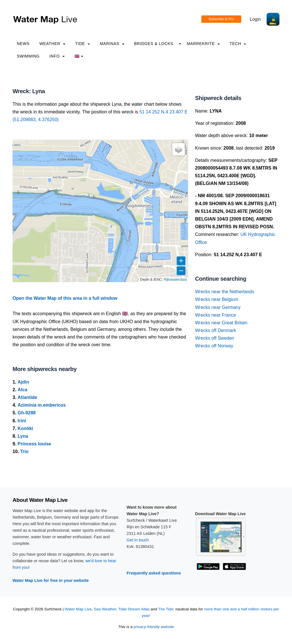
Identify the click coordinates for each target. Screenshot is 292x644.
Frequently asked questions (154, 573)
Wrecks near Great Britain (221, 323)
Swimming (28, 56)
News (23, 44)
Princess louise (34, 444)
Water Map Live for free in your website (51, 580)
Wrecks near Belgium (217, 299)
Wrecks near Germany (218, 307)
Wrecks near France (216, 315)
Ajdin (23, 382)
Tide (82, 44)
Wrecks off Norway (214, 346)
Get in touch (138, 540)
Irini (22, 421)
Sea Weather (105, 609)
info (57, 56)
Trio (24, 452)
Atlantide (27, 397)
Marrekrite (203, 44)
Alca (23, 390)
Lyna (23, 436)
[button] (179, 149)
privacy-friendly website (154, 627)
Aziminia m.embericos (42, 405)
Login (255, 19)
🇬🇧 (79, 56)
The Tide (166, 609)
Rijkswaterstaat (175, 280)
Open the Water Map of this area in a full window (65, 298)
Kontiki (25, 428)
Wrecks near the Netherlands (225, 292)
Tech (238, 44)
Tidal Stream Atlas (134, 609)
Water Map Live (78, 609)
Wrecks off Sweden (215, 338)
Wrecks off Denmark (216, 330)
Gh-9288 (27, 413)
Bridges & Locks (154, 44)
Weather (52, 44)
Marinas (112, 44)
